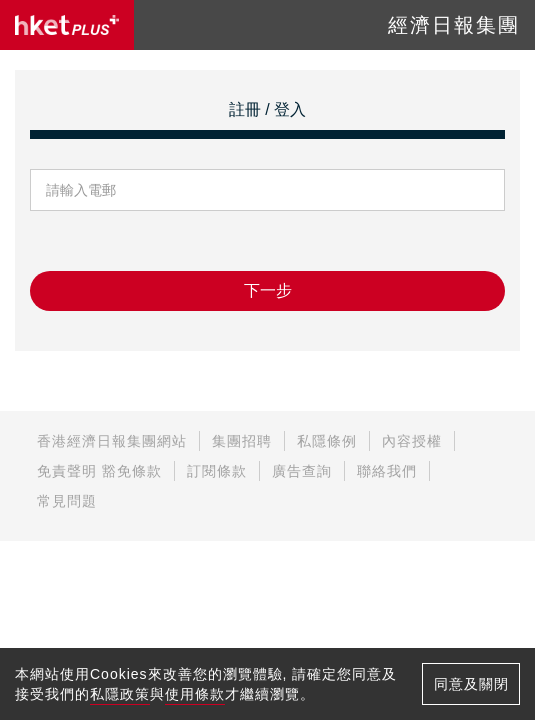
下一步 (268, 290)
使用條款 (195, 694)
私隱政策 (120, 694)
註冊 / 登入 (267, 109)
